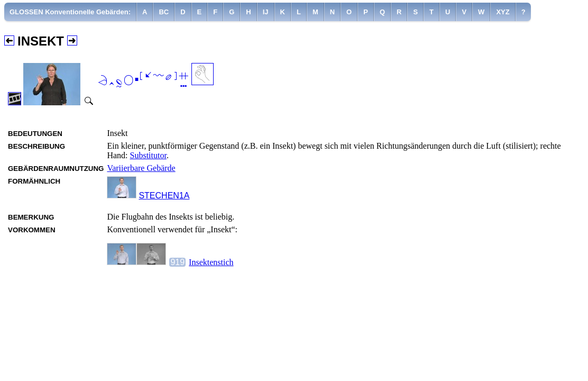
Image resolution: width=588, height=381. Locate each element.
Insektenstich (211, 262)
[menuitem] (70, 12)
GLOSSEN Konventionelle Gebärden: (70, 12)
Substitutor (148, 155)
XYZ (503, 12)
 (143, 80)
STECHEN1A (164, 196)
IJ (266, 12)
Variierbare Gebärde (141, 168)
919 (177, 262)
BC (164, 12)
